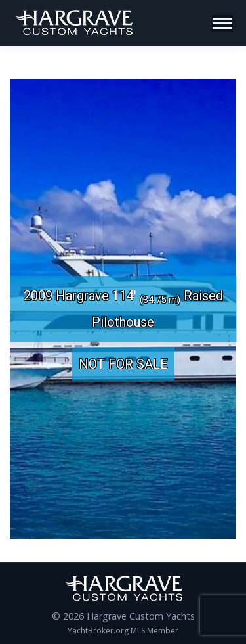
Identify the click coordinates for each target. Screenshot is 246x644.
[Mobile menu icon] (222, 23)
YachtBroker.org (98, 631)
